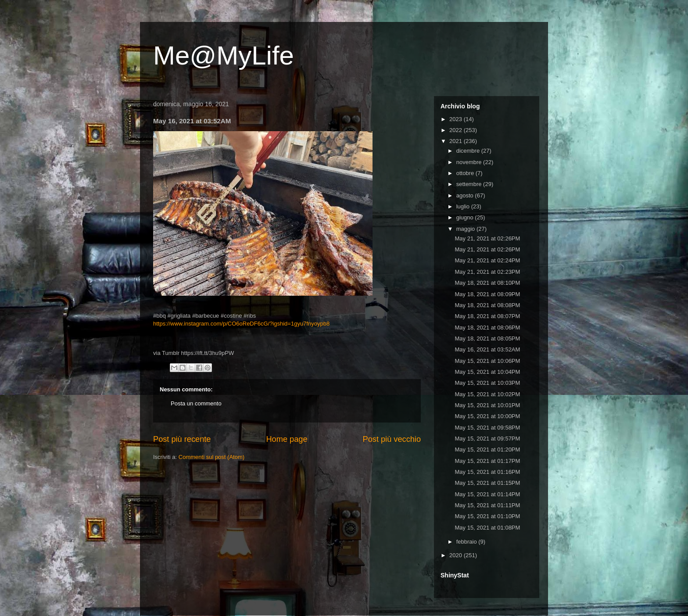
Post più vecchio (392, 439)
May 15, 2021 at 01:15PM (487, 483)
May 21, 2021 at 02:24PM (487, 260)
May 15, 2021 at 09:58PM (487, 428)
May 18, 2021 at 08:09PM (487, 294)
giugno (466, 217)
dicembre (469, 151)
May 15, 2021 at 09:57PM (487, 439)
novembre (470, 162)
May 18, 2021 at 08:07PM (487, 316)
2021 (457, 141)
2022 (457, 130)
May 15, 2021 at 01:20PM (487, 449)
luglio (464, 206)
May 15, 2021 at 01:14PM (487, 494)
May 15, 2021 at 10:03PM (487, 383)
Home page (287, 439)
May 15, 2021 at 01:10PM (487, 516)
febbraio (468, 542)
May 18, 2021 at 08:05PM (487, 338)
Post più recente (182, 439)
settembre (470, 184)
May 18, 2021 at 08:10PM (487, 283)
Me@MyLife (224, 56)
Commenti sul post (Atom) (211, 457)
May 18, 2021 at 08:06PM (487, 328)
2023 (457, 119)
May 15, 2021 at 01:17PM (487, 461)
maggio (466, 229)
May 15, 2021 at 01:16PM (487, 472)
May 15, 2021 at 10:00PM (487, 416)
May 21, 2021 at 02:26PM (487, 238)
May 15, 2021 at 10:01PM (487, 405)
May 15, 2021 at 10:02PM (487, 394)
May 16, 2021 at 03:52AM (487, 349)
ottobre (466, 173)
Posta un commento (196, 403)
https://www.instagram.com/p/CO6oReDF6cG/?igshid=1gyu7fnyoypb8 (241, 324)
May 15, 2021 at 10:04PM (487, 372)
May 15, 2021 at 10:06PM (487, 361)
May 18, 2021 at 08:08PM (487, 305)
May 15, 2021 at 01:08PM (487, 528)
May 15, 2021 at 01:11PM (487, 505)
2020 (457, 555)
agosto (466, 195)
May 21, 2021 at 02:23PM (487, 272)
